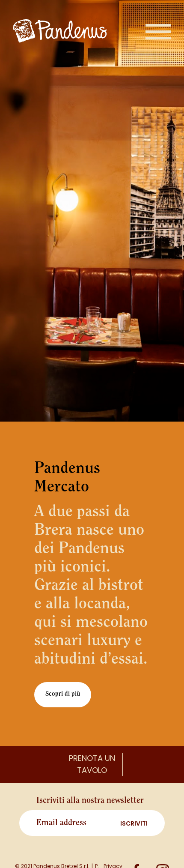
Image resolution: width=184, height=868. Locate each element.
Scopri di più (63, 694)
